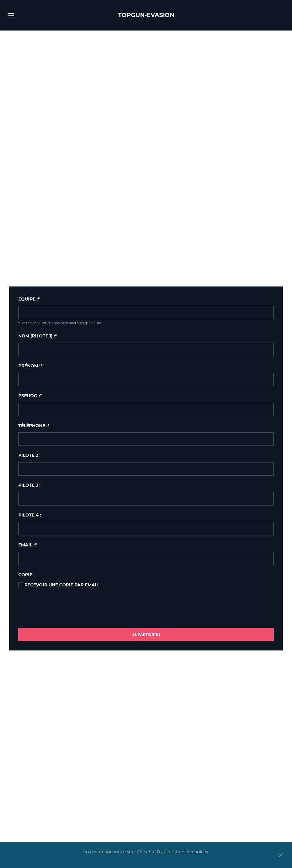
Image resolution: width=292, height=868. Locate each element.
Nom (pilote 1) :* (38, 336)
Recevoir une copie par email (59, 585)
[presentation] (65, 610)
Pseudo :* (30, 396)
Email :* (27, 545)
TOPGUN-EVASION (146, 15)
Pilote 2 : (29, 455)
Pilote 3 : (29, 485)
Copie (25, 575)
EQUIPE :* (29, 299)
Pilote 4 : (30, 515)
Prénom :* (30, 366)
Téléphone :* (34, 426)
